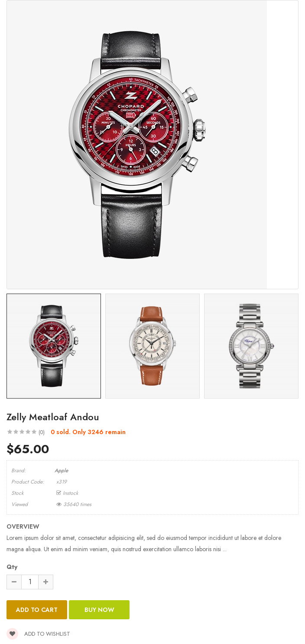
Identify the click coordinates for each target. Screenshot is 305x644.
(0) (42, 432)
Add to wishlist (38, 634)
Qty (12, 567)
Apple (61, 471)
